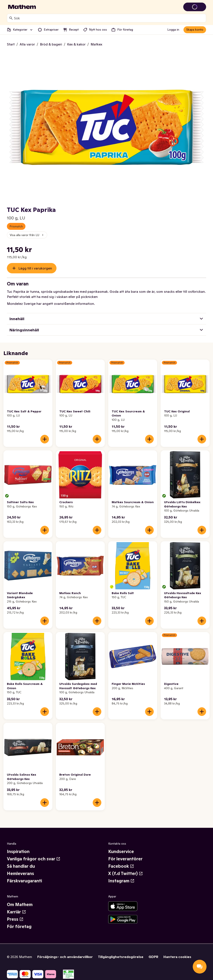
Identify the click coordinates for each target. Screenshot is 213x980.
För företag (19, 927)
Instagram (121, 881)
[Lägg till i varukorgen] (45, 439)
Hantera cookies (177, 957)
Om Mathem (20, 905)
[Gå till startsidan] (22, 7)
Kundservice (121, 852)
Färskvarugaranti (24, 881)
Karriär (16, 912)
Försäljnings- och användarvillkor (65, 957)
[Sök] (11, 18)
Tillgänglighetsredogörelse (121, 957)
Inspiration (18, 852)
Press (15, 919)
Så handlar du (21, 866)
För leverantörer (125, 859)
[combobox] (109, 18)
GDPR (153, 957)
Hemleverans (20, 874)
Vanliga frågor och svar (34, 859)
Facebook (121, 866)
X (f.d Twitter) (126, 874)
